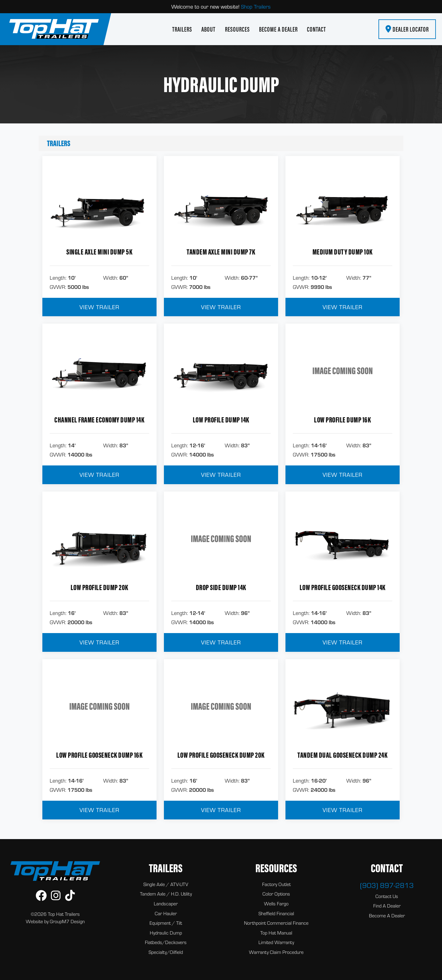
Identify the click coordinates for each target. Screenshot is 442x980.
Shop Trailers (256, 7)
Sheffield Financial (276, 913)
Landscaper (166, 904)
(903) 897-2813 (387, 885)
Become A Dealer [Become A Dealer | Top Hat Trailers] (278, 29)
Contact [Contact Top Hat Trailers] (316, 29)
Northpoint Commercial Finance (276, 923)
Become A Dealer (387, 916)
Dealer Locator (407, 29)
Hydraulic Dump (166, 933)
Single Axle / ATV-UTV (166, 884)
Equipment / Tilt (166, 923)
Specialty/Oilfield (166, 952)
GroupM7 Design (67, 921)
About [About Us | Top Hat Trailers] (208, 29)
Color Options (276, 894)
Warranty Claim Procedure (276, 952)
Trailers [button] (182, 29)
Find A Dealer (387, 906)
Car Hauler (166, 913)
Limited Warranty (276, 942)
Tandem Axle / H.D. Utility (166, 894)
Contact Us (387, 896)
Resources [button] (237, 29)
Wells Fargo (276, 904)
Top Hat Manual (276, 933)
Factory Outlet (276, 884)
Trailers (59, 143)
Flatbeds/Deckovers (166, 942)
